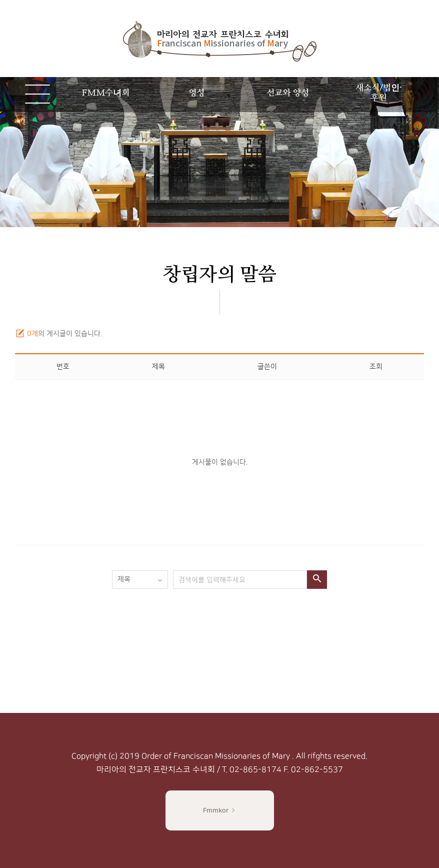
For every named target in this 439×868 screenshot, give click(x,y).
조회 (376, 367)
